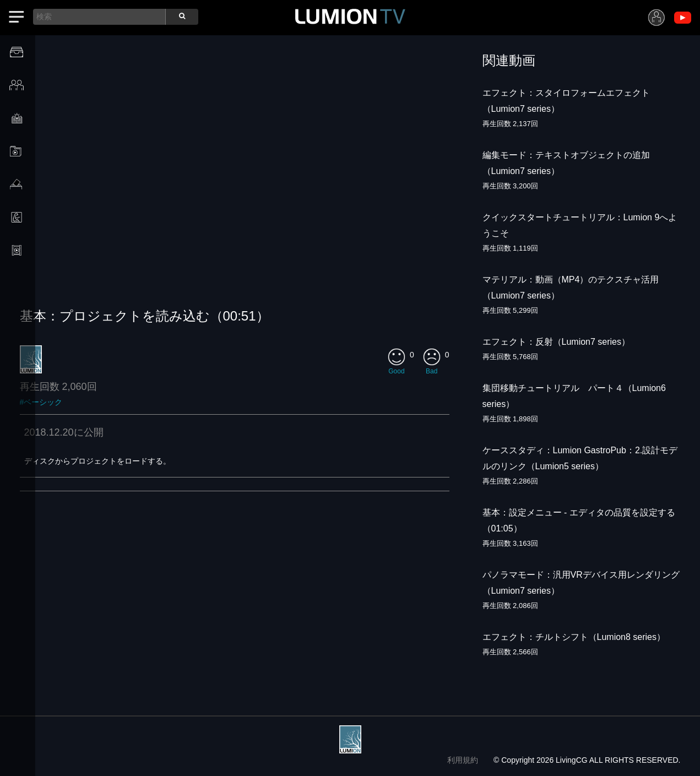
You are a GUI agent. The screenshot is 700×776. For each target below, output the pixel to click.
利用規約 (463, 760)
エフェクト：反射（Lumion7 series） (557, 342)
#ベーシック (41, 402)
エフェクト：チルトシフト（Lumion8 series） (574, 637)
